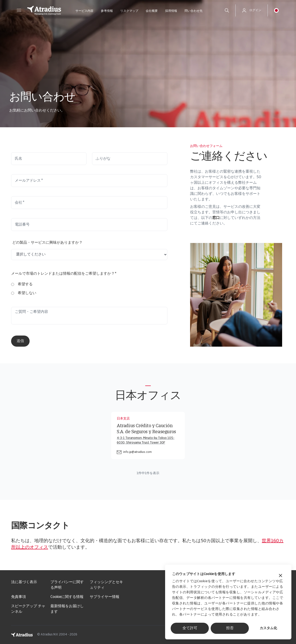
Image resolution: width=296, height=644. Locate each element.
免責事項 (18, 597)
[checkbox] (24, 289)
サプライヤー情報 (105, 597)
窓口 (216, 218)
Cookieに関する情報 (67, 597)
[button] (19, 10)
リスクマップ (129, 11)
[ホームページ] (44, 10)
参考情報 (107, 11)
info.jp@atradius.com (137, 452)
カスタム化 (268, 628)
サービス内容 (84, 11)
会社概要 (152, 11)
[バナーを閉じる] (281, 576)
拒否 (230, 628)
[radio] (24, 284)
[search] (227, 10)
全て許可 (190, 628)
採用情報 (171, 11)
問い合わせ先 (194, 11)
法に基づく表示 (24, 582)
